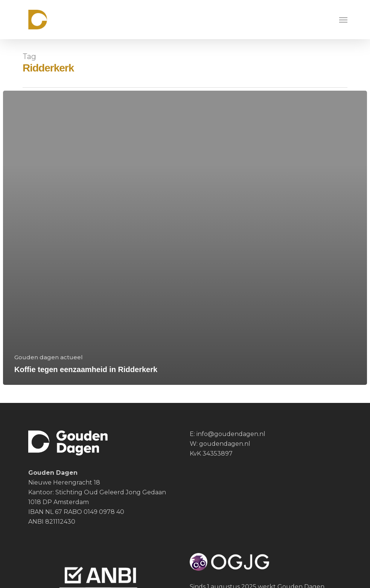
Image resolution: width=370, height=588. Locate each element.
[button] (343, 20)
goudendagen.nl (225, 444)
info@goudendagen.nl (230, 434)
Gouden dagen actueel (49, 357)
